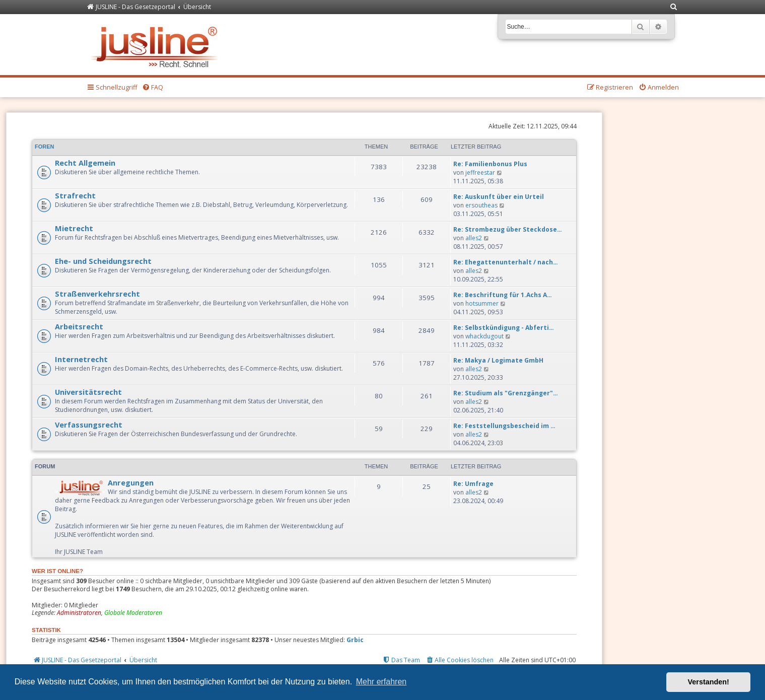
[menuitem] (674, 7)
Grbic (355, 640)
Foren (45, 147)
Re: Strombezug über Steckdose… (508, 229)
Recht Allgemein (85, 163)
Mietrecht (74, 228)
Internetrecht (81, 359)
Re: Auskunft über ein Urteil (499, 197)
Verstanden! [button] (709, 682)
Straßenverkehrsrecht (97, 294)
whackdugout (484, 336)
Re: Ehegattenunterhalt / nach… (506, 262)
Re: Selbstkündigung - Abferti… (504, 328)
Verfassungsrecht (89, 425)
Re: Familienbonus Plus (490, 164)
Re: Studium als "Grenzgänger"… (506, 393)
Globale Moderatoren (133, 613)
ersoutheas (481, 205)
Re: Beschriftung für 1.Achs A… (503, 295)
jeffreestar (480, 172)
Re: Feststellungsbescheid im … (504, 426)
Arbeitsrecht (79, 326)
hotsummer (482, 303)
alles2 (474, 238)
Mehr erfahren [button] (381, 682)
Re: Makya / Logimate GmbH (498, 360)
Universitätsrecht (88, 392)
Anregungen (131, 482)
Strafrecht (75, 195)
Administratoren (79, 613)
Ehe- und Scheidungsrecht (103, 261)
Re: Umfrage (473, 484)
